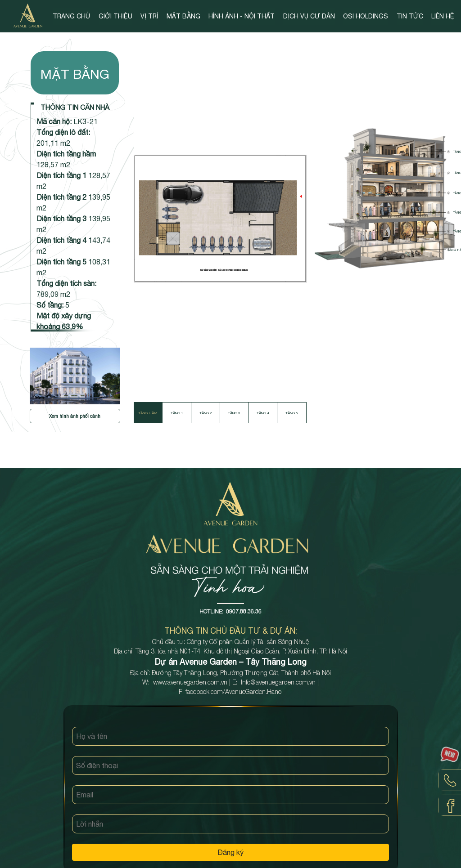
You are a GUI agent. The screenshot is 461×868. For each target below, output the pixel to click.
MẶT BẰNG (183, 16)
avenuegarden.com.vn (197, 682)
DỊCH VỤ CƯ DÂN (309, 16)
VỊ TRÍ (149, 16)
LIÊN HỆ (443, 16)
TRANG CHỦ (71, 16)
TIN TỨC (410, 16)
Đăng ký (230, 852)
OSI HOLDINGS (366, 16)
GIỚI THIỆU (115, 16)
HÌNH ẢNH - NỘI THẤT (242, 16)
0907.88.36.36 (244, 611)
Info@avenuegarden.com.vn (278, 682)
